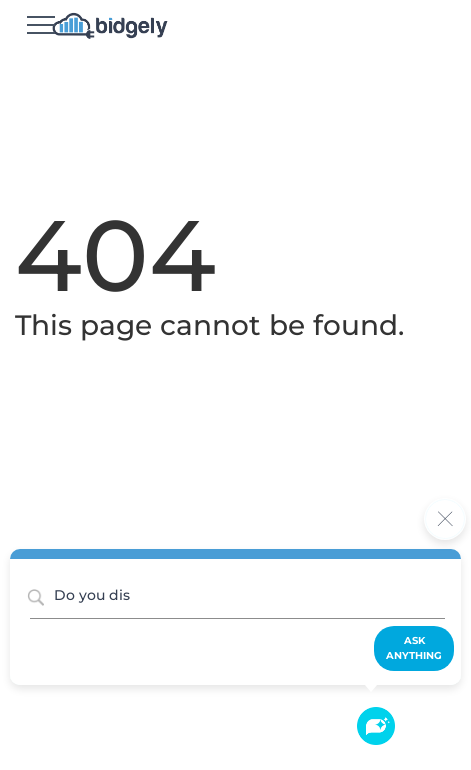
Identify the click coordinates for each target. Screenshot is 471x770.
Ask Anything (414, 647)
